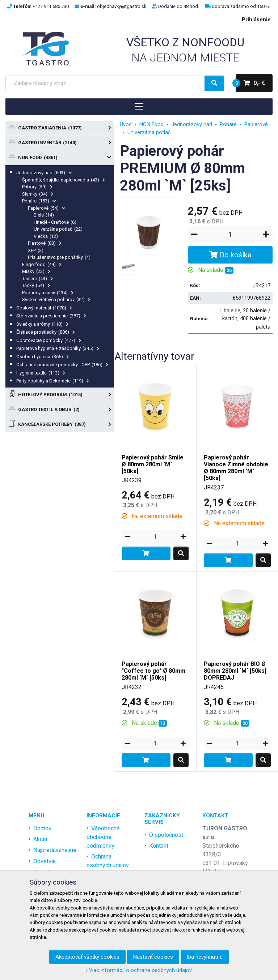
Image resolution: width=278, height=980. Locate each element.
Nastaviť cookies (153, 957)
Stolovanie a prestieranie (51, 316)
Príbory (37, 187)
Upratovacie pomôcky (49, 340)
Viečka (46, 236)
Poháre (39, 201)
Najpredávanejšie (55, 850)
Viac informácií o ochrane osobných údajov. (139, 970)
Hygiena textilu (41, 373)
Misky (36, 271)
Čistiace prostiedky (46, 332)
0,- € (250, 83)
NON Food (60, 158)
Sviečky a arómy (42, 324)
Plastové (45, 243)
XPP (36, 250)
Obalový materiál (44, 308)
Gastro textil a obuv (60, 410)
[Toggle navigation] (139, 106)
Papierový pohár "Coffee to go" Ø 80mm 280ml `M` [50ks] (153, 671)
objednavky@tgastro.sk (122, 6)
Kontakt (159, 846)
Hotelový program (60, 395)
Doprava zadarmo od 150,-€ (241, 6)
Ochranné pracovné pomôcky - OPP (62, 365)
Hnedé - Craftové (55, 222)
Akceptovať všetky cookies (87, 957)
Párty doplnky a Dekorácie (53, 381)
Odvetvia (45, 861)
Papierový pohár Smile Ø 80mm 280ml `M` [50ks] (153, 464)
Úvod (126, 125)
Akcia (40, 839)
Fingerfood (42, 264)
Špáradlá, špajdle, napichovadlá (64, 180)
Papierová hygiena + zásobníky (58, 348)
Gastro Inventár (60, 143)
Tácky (36, 285)
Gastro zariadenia (60, 128)
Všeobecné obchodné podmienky (103, 837)
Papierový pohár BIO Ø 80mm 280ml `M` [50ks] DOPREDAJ (235, 671)
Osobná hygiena (43, 357)
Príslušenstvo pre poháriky (59, 257)
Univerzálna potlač (58, 229)
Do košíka (230, 255)
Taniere (37, 279)
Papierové (47, 208)
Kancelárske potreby (60, 424)
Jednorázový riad (44, 173)
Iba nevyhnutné (205, 957)
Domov (42, 828)
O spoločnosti (167, 835)
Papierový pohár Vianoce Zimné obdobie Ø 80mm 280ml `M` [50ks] (236, 468)
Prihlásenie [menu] (256, 20)
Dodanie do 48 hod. (179, 6)
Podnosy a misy (48, 293)
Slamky (38, 194)
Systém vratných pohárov (56, 299)
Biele (44, 215)
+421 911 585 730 (51, 6)
